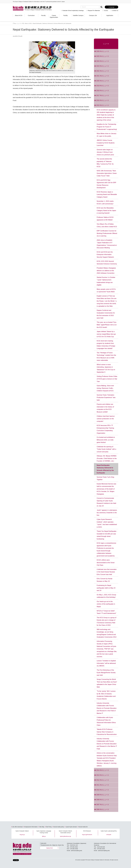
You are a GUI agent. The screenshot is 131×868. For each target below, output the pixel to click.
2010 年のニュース (103, 790)
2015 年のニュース (103, 105)
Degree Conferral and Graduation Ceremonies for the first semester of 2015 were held (106, 314)
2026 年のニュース (103, 51)
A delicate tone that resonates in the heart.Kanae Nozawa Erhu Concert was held (107, 572)
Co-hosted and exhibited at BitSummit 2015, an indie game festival (106, 440)
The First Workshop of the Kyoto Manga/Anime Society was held (106, 673)
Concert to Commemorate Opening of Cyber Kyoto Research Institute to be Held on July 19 (106, 502)
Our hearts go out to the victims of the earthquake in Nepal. (106, 604)
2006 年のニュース (103, 809)
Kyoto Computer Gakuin (22, 831)
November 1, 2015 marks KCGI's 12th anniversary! (105, 202)
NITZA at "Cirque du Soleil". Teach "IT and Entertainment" (106, 612)
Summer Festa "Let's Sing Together (105, 478)
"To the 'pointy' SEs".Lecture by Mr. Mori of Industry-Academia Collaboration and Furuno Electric (106, 695)
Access (106, 11)
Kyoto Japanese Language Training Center (44, 832)
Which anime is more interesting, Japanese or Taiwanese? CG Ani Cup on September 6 (106, 368)
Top (15, 23)
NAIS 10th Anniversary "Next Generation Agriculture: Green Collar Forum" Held (107, 173)
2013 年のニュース (103, 775)
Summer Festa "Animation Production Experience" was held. (106, 398)
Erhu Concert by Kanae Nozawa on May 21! (105, 580)
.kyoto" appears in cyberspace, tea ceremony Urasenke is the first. (107, 513)
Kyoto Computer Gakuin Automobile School (65, 832)
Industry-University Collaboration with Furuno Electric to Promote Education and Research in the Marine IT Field (107, 744)
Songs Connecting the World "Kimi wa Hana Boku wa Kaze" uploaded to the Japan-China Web (107, 683)
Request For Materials (94, 11)
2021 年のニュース (103, 76)
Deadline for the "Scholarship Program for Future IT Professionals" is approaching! (107, 127)
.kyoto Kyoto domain (71, 827)
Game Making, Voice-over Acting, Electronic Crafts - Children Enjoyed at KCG (105, 388)
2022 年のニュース (103, 71)
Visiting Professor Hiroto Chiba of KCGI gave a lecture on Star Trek (107, 379)
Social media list (83, 827)
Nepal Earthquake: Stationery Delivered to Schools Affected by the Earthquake (105, 469)
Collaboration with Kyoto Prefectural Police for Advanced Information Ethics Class (106, 721)
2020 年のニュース (103, 81)
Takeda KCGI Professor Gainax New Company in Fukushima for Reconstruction (107, 732)
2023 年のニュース (103, 66)
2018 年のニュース (103, 91)
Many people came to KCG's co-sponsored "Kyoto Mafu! (106, 290)
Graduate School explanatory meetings (73, 11)
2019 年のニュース (103, 86)
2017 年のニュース (103, 95)
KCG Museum (87, 831)
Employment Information (31, 827)
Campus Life (93, 15)
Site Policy (49, 827)
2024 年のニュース (103, 61)
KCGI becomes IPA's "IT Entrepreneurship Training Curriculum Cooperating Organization (105, 429)
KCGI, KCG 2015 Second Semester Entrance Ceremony (107, 263)
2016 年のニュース (103, 100)
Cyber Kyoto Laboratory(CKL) (109, 831)
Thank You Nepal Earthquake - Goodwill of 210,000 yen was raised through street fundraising (107, 535)
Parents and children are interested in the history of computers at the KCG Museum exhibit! (105, 408)
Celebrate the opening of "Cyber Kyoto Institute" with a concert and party (106, 449)
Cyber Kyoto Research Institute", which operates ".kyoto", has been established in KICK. (107, 523)
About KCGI (19, 15)
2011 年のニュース (103, 785)
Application (110, 15)
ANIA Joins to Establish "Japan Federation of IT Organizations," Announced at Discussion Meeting (107, 244)
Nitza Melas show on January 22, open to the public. (107, 135)
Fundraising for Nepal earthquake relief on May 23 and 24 (106, 588)
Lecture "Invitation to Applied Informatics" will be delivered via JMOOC (106, 663)
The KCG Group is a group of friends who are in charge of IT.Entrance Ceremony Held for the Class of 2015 (107, 621)
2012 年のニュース (103, 780)
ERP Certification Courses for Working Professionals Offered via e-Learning (107, 233)
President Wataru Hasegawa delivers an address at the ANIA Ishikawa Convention (106, 271)
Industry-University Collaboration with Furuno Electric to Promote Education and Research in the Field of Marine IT (107, 708)
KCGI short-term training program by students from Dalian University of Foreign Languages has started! (106, 345)
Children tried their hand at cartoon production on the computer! (106, 419)
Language (111, 7)
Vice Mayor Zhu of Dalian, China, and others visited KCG (107, 225)
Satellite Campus (78, 15)
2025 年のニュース (103, 56)
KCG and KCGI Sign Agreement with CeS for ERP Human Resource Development (106, 184)
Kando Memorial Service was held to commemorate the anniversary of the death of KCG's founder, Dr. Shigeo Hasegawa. (106, 489)
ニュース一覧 (20, 23)
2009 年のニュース (103, 795)
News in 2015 (28, 23)
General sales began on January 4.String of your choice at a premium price (105, 152)
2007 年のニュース (103, 805)
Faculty (43, 15)
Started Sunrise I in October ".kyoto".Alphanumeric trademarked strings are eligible (106, 281)
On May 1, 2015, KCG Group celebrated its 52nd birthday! (106, 596)
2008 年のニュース (103, 800)
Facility (65, 15)
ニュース (106, 44)
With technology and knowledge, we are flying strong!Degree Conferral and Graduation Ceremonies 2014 (107, 633)
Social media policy (59, 827)
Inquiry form (50, 848)
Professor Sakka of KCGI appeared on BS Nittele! (105, 219)
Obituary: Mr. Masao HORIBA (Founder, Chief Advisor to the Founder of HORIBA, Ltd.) (107, 458)
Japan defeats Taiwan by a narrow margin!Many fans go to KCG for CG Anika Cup (106, 334)
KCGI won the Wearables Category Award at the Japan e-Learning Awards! (106, 210)
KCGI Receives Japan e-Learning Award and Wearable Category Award (107, 194)
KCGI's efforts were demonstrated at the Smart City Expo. (106, 563)
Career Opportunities (54, 16)
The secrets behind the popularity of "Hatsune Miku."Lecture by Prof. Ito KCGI (105, 163)
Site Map (42, 827)
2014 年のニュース (103, 770)
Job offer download (17, 827)
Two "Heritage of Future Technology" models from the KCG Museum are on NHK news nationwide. (106, 357)
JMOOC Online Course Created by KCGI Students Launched (106, 143)
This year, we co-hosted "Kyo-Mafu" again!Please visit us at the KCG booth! (107, 325)
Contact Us (115, 11)
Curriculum (31, 15)
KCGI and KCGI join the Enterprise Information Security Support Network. (105, 255)
